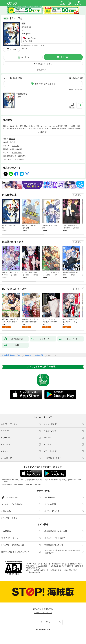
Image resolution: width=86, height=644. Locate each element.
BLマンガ (15, 146)
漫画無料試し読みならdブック (11, 355)
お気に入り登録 (77, 78)
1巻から (71, 90)
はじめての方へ (10, 497)
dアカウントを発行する (43, 609)
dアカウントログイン (10, 518)
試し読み (13, 49)
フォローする (30, 27)
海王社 (13, 142)
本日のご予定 (22, 94)
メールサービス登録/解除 (12, 504)
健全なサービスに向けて (55, 538)
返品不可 (24, 48)
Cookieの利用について (54, 545)
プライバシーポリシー (11, 538)
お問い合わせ (7, 511)
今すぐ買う (65, 57)
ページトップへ (43, 622)
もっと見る (77, 195)
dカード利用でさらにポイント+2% (32, 46)
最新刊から (79, 90)
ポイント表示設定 (52, 511)
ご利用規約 (6, 531)
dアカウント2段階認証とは (13, 545)
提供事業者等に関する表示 (56, 531)
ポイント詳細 (28, 41)
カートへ (25, 57)
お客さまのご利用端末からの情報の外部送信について (62, 552)
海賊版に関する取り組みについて (15, 552)
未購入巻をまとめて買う (45, 84)
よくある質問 (50, 504)
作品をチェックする (45, 64)
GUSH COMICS (16, 149)
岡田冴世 (25, 27)
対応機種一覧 (50, 497)
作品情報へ (42, 70)
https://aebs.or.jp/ (34, 572)
